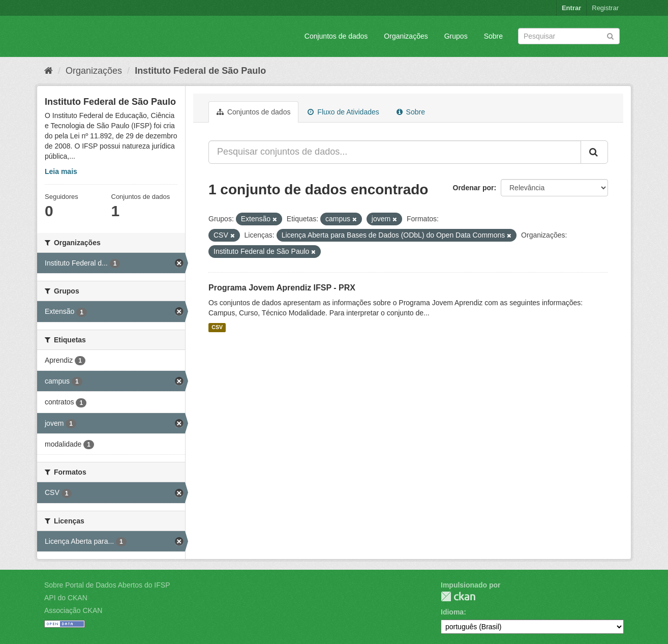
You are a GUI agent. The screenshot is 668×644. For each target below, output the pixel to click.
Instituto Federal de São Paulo (200, 71)
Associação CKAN (73, 610)
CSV (217, 328)
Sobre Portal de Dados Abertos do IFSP (107, 585)
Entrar (571, 8)
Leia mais (61, 171)
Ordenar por (474, 188)
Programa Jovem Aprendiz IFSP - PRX (282, 288)
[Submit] (610, 35)
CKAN (458, 596)
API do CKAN (66, 598)
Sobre (493, 36)
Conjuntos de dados (336, 36)
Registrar (605, 8)
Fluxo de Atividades (343, 112)
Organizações (406, 36)
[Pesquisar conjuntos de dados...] (395, 152)
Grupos (456, 36)
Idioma (452, 612)
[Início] (49, 71)
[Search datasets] (569, 36)
